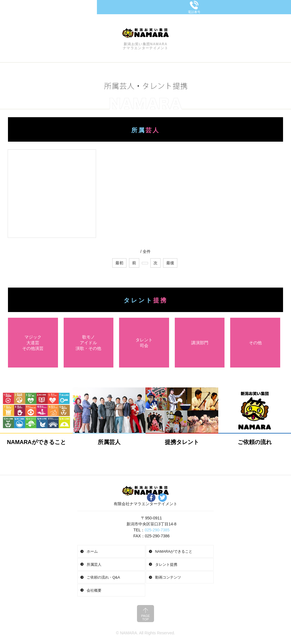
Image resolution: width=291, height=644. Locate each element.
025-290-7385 (157, 530)
